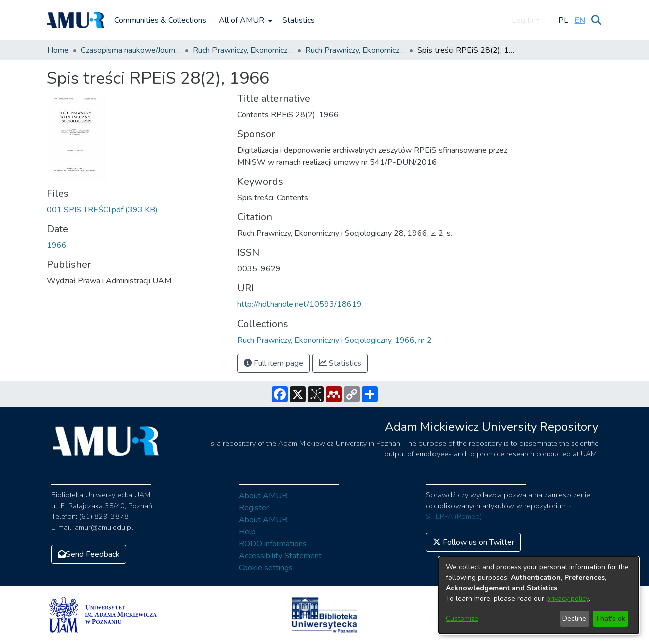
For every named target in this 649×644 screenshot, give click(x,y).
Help (247, 532)
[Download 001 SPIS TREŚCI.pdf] (102, 210)
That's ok (610, 619)
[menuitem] (244, 20)
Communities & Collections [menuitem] (160, 20)
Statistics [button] (340, 363)
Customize (462, 619)
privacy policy (568, 599)
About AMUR (263, 496)
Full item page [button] (273, 363)
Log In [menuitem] (522, 20)
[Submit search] (597, 20)
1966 (57, 245)
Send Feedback (89, 554)
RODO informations (273, 544)
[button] (564, 20)
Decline (574, 619)
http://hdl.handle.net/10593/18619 (299, 304)
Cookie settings (266, 568)
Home (58, 50)
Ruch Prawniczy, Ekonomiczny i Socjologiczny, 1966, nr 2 (355, 50)
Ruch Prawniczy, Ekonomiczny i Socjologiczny (243, 50)
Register (254, 508)
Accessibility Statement (280, 556)
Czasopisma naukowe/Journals (131, 50)
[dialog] (539, 595)
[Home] (76, 20)
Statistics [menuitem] (298, 20)
